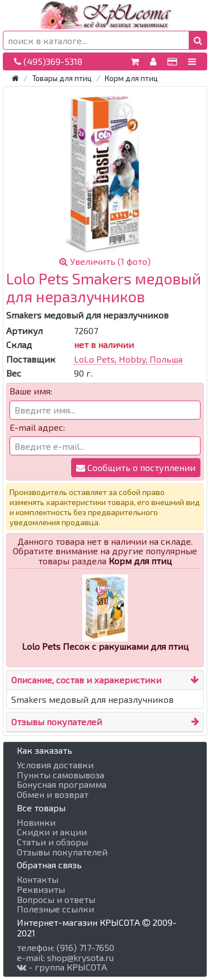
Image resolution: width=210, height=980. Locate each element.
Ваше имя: (31, 391)
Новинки (36, 822)
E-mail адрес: (37, 427)
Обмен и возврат (53, 795)
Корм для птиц (131, 78)
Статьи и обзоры (52, 842)
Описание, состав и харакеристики (86, 680)
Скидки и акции (52, 832)
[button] (198, 40)
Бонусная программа (62, 784)
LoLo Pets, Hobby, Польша (128, 359)
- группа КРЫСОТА (62, 967)
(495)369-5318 (48, 61)
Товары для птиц (62, 78)
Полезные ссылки (55, 909)
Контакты (38, 879)
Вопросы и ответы (56, 900)
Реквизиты (41, 889)
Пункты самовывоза (60, 775)
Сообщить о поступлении (136, 467)
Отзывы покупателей (57, 722)
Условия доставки (55, 765)
